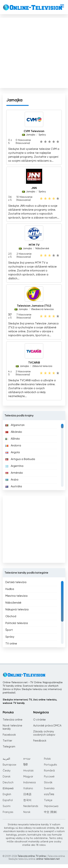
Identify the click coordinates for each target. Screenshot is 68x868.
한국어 (27, 800)
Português (51, 765)
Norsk (27, 812)
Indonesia (30, 783)
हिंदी (25, 765)
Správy (42, 135)
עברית (27, 759)
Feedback (40, 741)
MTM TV (34, 245)
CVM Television (34, 131)
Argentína (14, 466)
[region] (34, 455)
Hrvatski (28, 771)
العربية (6, 759)
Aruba (12, 480)
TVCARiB (34, 363)
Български (9, 765)
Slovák (48, 783)
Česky (7, 771)
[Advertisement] (34, 52)
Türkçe (48, 800)
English (7, 794)
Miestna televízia (16, 596)
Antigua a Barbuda (20, 459)
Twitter (7, 741)
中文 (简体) (50, 812)
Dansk (7, 777)
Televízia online (13, 720)
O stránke (39, 720)
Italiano (28, 788)
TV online (11, 644)
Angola (13, 452)
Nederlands (31, 806)
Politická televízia (17, 623)
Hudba (10, 589)
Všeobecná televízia (42, 309)
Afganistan (15, 425)
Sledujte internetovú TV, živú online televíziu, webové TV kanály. (30, 701)
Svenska (49, 788)
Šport (9, 630)
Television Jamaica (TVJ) (34, 306)
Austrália (14, 486)
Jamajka (31, 135)
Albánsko (14, 432)
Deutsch (8, 783)
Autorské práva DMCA (47, 726)
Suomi (7, 806)
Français (8, 812)
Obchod (11, 616)
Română (49, 771)
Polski (47, 759)
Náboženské (42, 249)
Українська (51, 806)
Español (8, 800)
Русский (49, 777)
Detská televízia (16, 582)
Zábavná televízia (42, 366)
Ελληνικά (8, 788)
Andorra (13, 446)
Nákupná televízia (17, 610)
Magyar (28, 777)
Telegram (9, 747)
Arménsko (14, 473)
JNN (34, 188)
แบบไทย (49, 794)
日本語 (27, 794)
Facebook (9, 735)
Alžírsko (13, 439)
